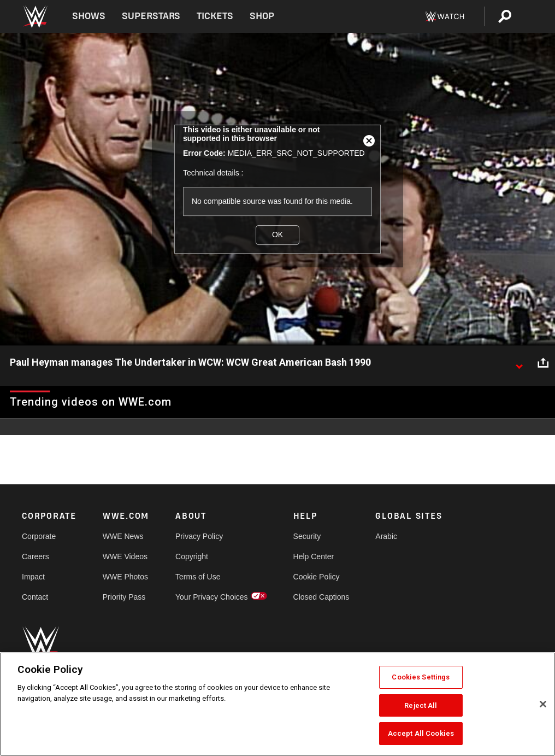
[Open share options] (543, 363)
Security (307, 536)
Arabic (386, 536)
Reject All (421, 705)
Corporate (39, 536)
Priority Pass (124, 597)
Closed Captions (321, 597)
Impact (33, 577)
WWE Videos (125, 556)
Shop (262, 16)
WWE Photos (125, 577)
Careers (36, 556)
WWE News (123, 536)
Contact (35, 597)
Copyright (192, 556)
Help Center (314, 556)
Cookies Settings (421, 677)
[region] (277, 704)
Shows (89, 16)
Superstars (151, 16)
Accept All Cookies (421, 733)
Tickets (215, 16)
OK (277, 235)
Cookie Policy (317, 577)
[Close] (543, 704)
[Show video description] (519, 363)
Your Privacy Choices (212, 597)
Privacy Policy (199, 536)
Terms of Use (198, 577)
